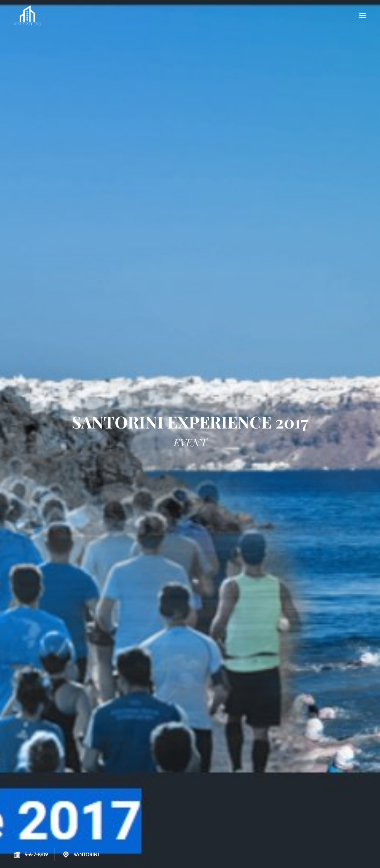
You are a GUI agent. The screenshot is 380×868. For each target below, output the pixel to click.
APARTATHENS (27, 15)
